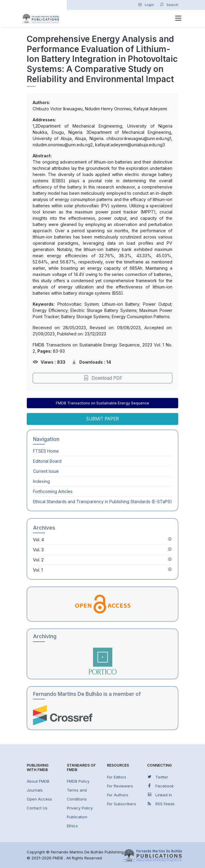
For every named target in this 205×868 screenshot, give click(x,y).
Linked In (160, 795)
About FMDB (38, 781)
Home (46, 451)
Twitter (158, 777)
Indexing (41, 481)
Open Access (39, 799)
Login (146, 5)
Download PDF (103, 378)
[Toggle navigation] (178, 18)
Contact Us (37, 808)
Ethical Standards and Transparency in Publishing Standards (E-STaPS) (102, 502)
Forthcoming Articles (53, 491)
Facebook (160, 786)
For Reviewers (120, 786)
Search (169, 5)
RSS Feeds (161, 804)
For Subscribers (122, 804)
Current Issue (46, 471)
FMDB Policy (78, 781)
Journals (35, 790)
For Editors (117, 777)
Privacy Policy (80, 808)
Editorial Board (47, 461)
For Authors (118, 795)
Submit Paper (102, 419)
